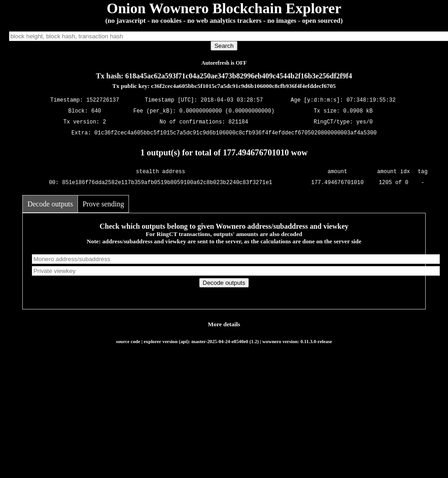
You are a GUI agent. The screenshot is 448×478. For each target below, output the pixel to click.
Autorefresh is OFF (224, 63)
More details (224, 324)
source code (128, 341)
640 (96, 111)
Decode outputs (50, 204)
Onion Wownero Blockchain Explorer (224, 8)
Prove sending (103, 204)
